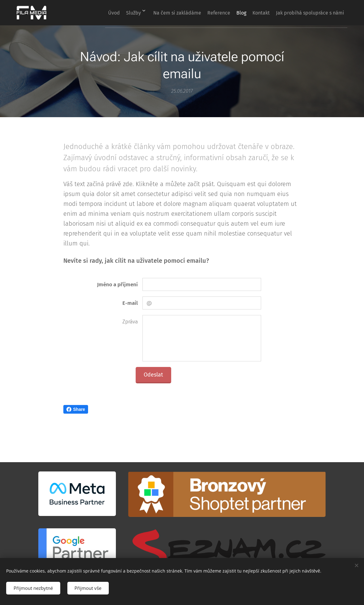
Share (76, 409)
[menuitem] (138, 13)
